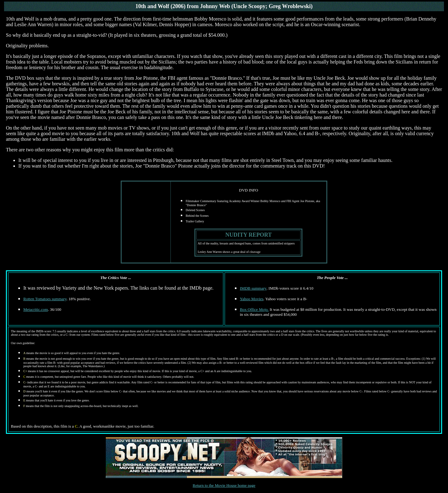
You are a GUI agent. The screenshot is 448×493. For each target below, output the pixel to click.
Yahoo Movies (252, 299)
